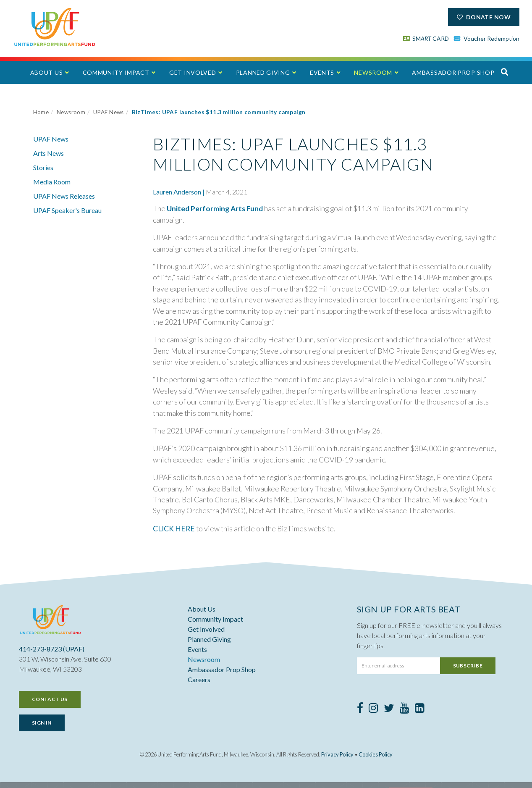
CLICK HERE (174, 529)
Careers (199, 679)
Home (41, 112)
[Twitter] (389, 709)
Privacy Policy (337, 754)
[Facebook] (360, 709)
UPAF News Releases (64, 196)
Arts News (48, 153)
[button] (505, 72)
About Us (47, 72)
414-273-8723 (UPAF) (52, 649)
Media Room (52, 182)
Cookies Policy (376, 754)
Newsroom (373, 72)
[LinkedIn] (420, 709)
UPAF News (109, 112)
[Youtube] (405, 709)
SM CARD (426, 38)
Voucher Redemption (487, 38)
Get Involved (193, 72)
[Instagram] (373, 709)
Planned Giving (263, 72)
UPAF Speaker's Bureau (67, 210)
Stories (43, 167)
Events (322, 72)
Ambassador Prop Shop (453, 72)
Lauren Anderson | (179, 192)
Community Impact (116, 72)
